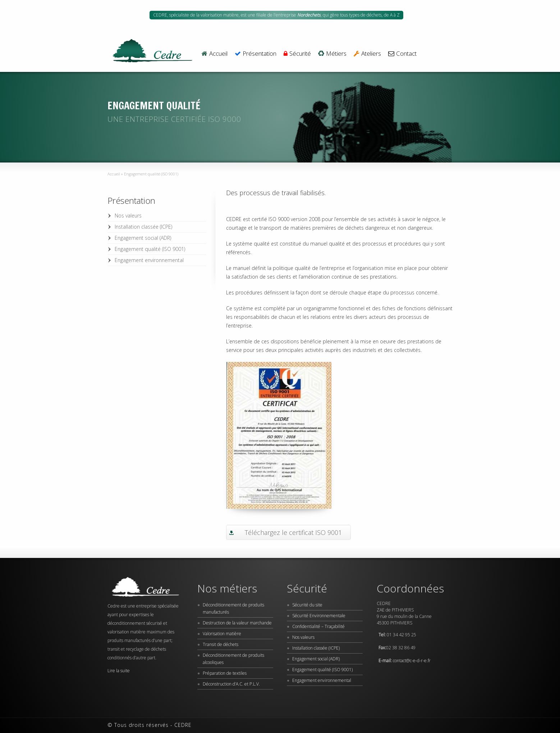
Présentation (256, 54)
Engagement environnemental (149, 260)
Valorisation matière (222, 634)
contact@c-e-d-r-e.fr (412, 661)
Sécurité (297, 54)
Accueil (214, 54)
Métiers (332, 54)
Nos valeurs (128, 216)
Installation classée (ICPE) (143, 227)
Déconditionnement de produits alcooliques (233, 659)
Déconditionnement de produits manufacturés (233, 608)
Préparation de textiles (225, 673)
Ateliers (367, 54)
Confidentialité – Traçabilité (318, 626)
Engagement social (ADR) (143, 238)
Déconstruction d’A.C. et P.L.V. (231, 684)
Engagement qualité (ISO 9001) (150, 249)
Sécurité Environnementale (319, 616)
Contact (402, 54)
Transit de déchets (221, 644)
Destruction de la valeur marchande (237, 623)
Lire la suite (119, 671)
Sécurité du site (307, 605)
